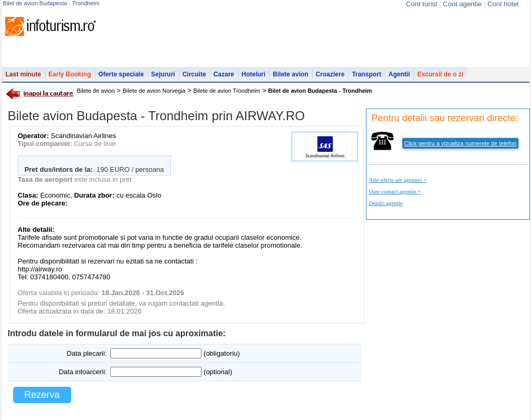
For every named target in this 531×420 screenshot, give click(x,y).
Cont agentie (462, 4)
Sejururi (163, 74)
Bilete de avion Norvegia (154, 91)
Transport (366, 74)
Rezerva (42, 395)
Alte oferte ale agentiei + (398, 180)
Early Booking (70, 74)
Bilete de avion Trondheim (227, 91)
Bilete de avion (96, 91)
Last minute (23, 74)
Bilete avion (290, 74)
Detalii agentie (386, 203)
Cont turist (422, 4)
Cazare (224, 74)
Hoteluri (253, 74)
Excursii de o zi (440, 74)
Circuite (194, 74)
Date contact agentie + (395, 191)
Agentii (399, 74)
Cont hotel (503, 4)
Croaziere (330, 74)
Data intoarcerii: (83, 372)
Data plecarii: (87, 353)
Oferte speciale (121, 74)
